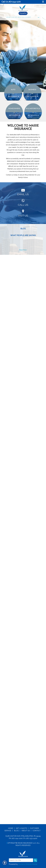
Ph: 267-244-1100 (16, 269)
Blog (16, 262)
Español (23, 13)
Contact (37, 262)
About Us (26, 262)
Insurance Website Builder (28, 295)
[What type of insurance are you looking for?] (23, 17)
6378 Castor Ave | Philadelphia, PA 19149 (23, 267)
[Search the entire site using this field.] (21, 291)
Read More (23, 250)
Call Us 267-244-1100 (11, 2)
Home (11, 259)
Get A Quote (21, 259)
